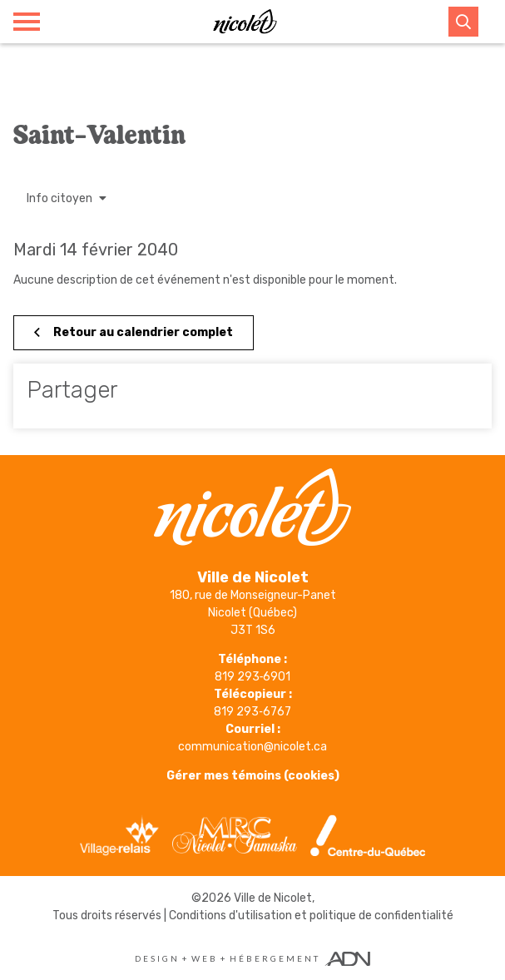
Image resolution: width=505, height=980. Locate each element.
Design (157, 958)
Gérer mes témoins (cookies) (253, 776)
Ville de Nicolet (273, 898)
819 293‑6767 (252, 712)
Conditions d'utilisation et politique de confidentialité (311, 916)
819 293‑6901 (253, 677)
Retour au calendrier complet (134, 332)
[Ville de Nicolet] (245, 22)
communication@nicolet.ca (252, 747)
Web (205, 958)
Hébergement (275, 958)
